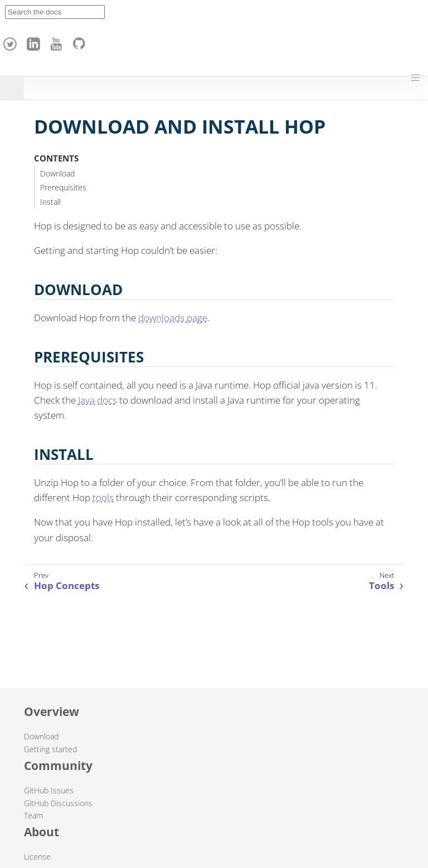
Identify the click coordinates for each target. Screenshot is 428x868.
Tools (381, 586)
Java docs (98, 400)
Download (57, 173)
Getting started (50, 749)
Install (50, 202)
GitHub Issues (49, 790)
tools (103, 497)
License (37, 857)
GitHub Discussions (58, 803)
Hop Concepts (67, 586)
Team (33, 815)
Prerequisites (63, 187)
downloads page (173, 318)
